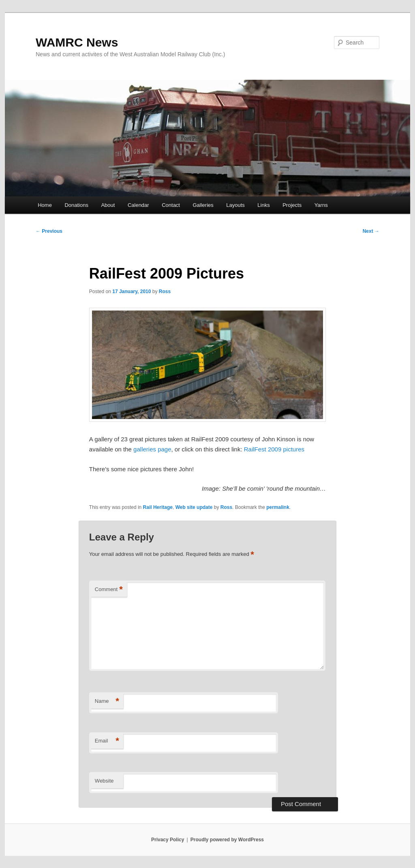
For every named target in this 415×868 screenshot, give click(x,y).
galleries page (152, 449)
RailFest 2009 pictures (274, 449)
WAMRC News (77, 42)
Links (263, 205)
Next (371, 231)
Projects (292, 205)
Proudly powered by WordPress (227, 840)
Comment (109, 590)
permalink (278, 507)
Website (104, 781)
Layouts (235, 205)
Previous (49, 231)
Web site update (194, 507)
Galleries (203, 205)
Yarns (321, 205)
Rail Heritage (158, 507)
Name (107, 701)
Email (107, 741)
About (108, 205)
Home (45, 205)
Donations (76, 205)
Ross (165, 291)
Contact (171, 205)
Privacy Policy (168, 840)
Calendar (138, 205)
